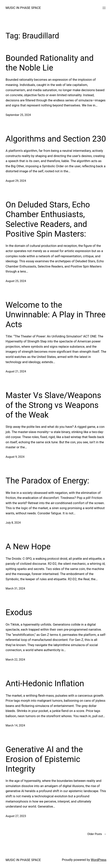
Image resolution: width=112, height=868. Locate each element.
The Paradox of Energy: (47, 481)
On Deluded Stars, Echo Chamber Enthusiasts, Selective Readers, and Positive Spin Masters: (48, 219)
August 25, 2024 (16, 281)
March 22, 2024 (15, 660)
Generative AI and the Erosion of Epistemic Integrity (44, 759)
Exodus (19, 612)
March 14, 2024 (15, 725)
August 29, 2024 (16, 181)
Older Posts (97, 834)
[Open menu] (104, 8)
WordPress (99, 860)
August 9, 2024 (15, 457)
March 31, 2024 (15, 589)
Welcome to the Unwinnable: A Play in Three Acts (56, 315)
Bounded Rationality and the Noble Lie (50, 63)
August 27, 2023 (16, 816)
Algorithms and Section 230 (56, 139)
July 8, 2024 (13, 523)
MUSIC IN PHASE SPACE (23, 8)
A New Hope (28, 547)
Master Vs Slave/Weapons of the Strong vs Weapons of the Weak (53, 405)
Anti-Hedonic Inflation (45, 683)
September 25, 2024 (18, 115)
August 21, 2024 (16, 371)
